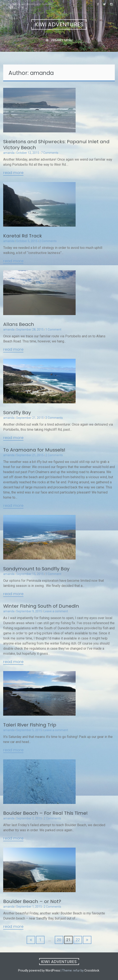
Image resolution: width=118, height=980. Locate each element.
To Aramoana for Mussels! (34, 450)
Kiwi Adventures (59, 25)
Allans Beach (19, 324)
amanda (9, 153)
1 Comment (53, 329)
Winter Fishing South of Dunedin (41, 606)
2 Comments (48, 241)
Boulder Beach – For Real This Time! (45, 813)
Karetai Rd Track (23, 236)
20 (59, 940)
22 (78, 940)
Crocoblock (92, 970)
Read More (13, 173)
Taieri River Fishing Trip (30, 725)
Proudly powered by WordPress (39, 970)
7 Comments (50, 153)
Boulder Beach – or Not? (32, 901)
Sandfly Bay (17, 413)
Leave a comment (56, 611)
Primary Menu (61, 40)
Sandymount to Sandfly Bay (36, 569)
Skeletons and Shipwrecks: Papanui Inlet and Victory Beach (56, 145)
